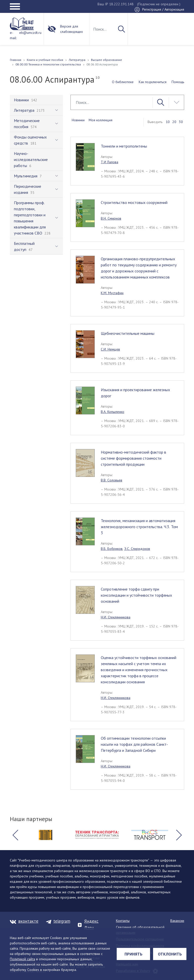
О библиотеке (123, 82)
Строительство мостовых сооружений (134, 202)
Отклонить (170, 954)
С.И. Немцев (110, 349)
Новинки (78, 120)
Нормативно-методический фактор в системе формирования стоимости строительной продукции (134, 458)
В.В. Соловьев (112, 480)
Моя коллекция (101, 120)
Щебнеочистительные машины (128, 333)
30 (181, 122)
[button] (15, 835)
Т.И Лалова (110, 162)
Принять (134, 954)
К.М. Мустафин (112, 293)
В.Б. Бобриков (112, 549)
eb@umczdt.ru (30, 33)
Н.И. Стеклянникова (116, 617)
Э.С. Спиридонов (137, 549)
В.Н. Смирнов (111, 218)
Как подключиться (153, 82)
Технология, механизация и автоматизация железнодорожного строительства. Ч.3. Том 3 (139, 527)
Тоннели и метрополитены (124, 146)
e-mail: (13, 35)
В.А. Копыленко (113, 412)
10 (168, 122)
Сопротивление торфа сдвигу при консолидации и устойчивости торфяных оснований (136, 595)
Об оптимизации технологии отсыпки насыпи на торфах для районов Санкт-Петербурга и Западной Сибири (134, 744)
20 (174, 122)
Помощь (178, 82)
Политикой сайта (22, 959)
